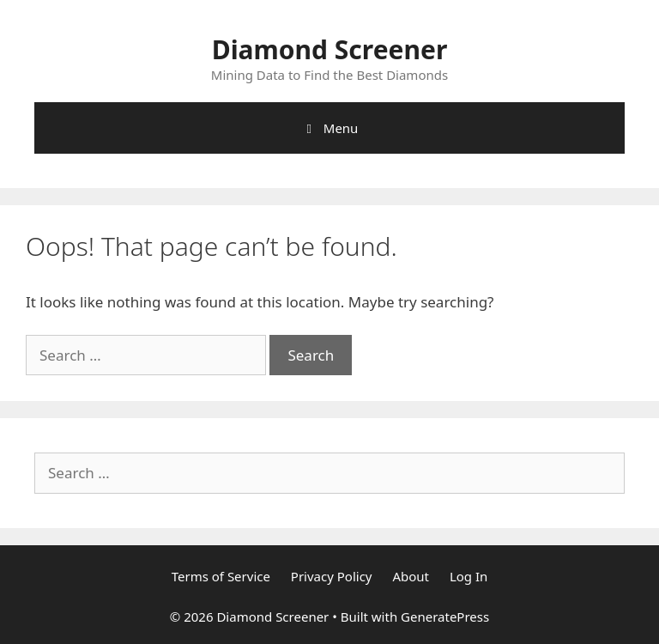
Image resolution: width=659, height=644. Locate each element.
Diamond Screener (330, 49)
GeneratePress (445, 617)
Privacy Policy (332, 576)
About (411, 576)
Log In (469, 576)
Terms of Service (221, 576)
